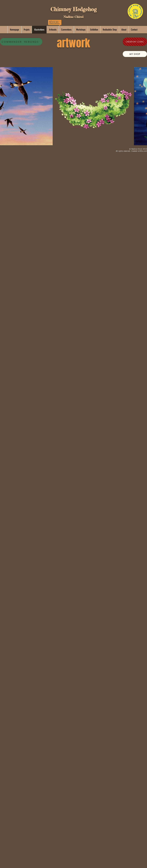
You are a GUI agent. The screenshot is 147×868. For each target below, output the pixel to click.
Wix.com (143, 151)
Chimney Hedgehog (73, 9)
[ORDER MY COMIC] (135, 42)
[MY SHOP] (135, 54)
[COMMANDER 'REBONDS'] (21, 42)
